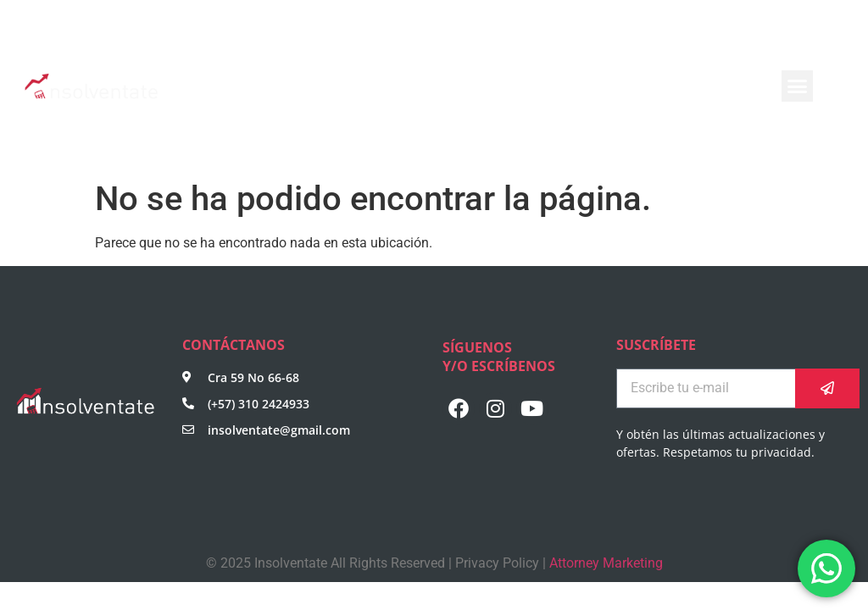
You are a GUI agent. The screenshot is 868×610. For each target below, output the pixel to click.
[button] (798, 86)
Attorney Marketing (606, 563)
